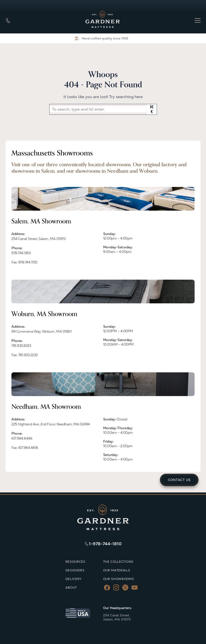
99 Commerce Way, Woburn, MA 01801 (41, 331)
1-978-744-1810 (105, 544)
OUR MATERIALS (117, 570)
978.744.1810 (21, 253)
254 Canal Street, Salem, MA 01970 (39, 239)
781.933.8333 (21, 346)
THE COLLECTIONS (118, 562)
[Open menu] (198, 20)
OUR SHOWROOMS (119, 579)
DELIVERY (74, 579)
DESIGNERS (75, 570)
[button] (152, 109)
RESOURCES (75, 562)
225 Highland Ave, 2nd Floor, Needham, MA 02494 (51, 424)
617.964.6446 (22, 438)
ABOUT (71, 588)
